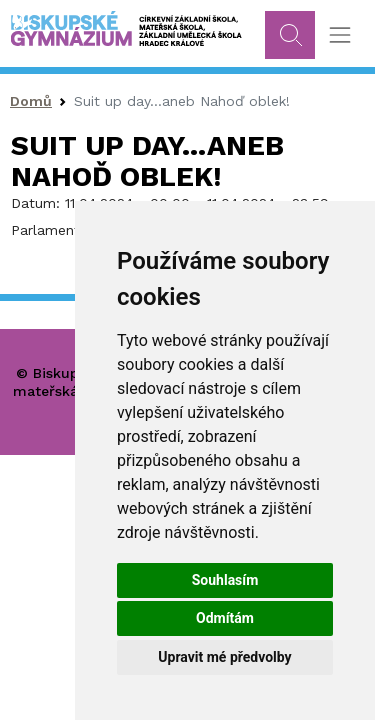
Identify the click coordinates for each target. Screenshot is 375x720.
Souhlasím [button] (225, 580)
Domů (31, 101)
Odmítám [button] (225, 618)
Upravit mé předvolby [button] (224, 657)
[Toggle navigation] (339, 35)
